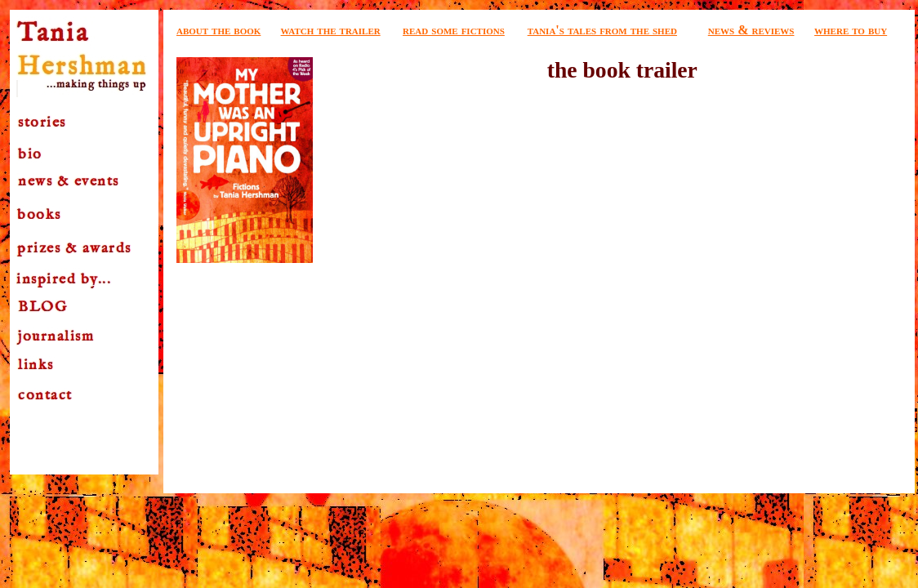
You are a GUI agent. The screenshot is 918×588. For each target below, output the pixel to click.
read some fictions (454, 30)
